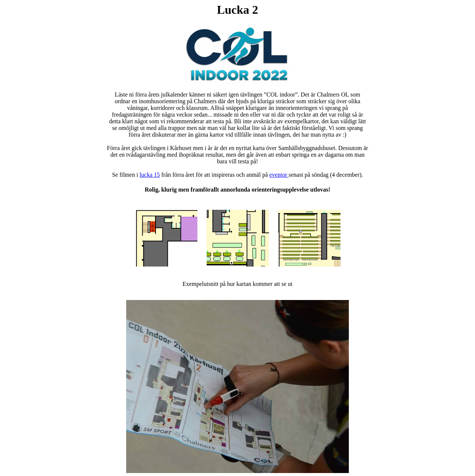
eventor (279, 175)
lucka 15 (150, 175)
